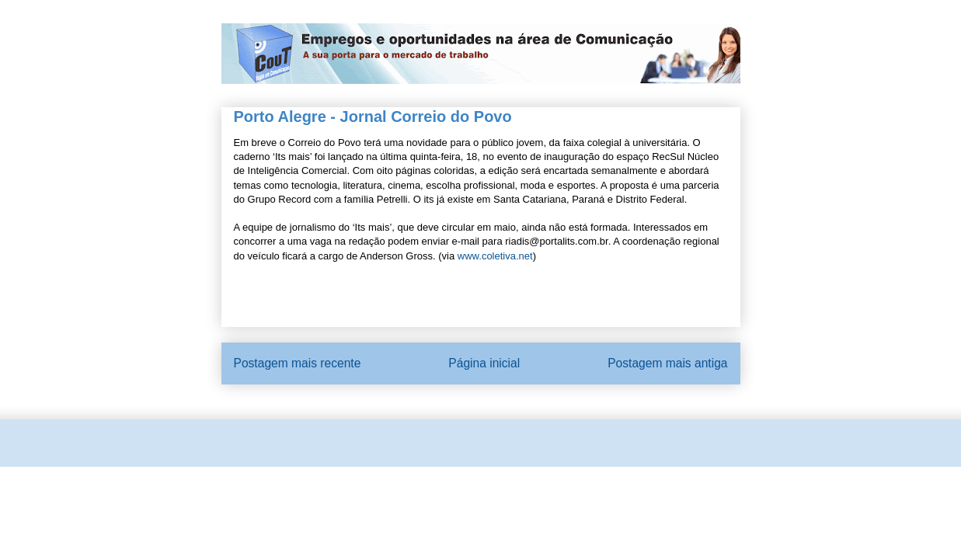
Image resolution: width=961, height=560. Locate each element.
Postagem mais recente (298, 363)
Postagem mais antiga (667, 363)
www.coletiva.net (495, 256)
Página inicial (484, 363)
